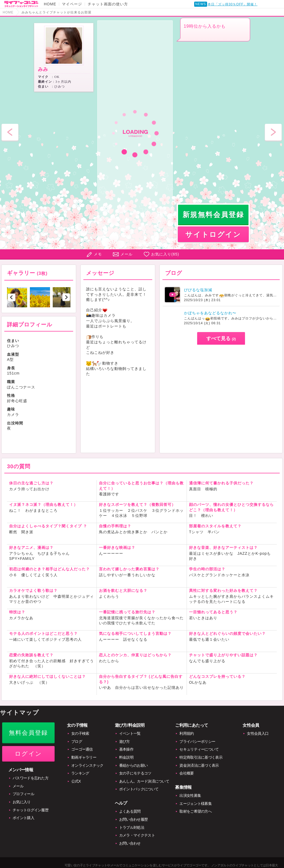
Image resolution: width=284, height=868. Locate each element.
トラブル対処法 (132, 827)
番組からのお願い (133, 765)
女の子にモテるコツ (135, 773)
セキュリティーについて (199, 749)
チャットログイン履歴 (31, 810)
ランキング (80, 773)
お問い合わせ (130, 843)
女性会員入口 (258, 733)
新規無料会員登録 (213, 215)
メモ (98, 254)
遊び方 (125, 741)
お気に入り (22, 802)
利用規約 (187, 733)
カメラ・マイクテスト (137, 835)
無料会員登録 (28, 733)
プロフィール (23, 794)
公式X (76, 781)
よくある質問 (130, 811)
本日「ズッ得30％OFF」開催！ (232, 4)
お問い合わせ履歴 (133, 819)
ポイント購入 (23, 818)
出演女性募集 (190, 795)
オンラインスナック (87, 765)
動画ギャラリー (84, 757)
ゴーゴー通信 (82, 749)
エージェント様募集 (196, 804)
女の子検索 (80, 733)
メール (127, 254)
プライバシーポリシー (197, 741)
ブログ (77, 741)
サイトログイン (213, 235)
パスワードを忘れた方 (31, 778)
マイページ (72, 4)
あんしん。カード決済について (144, 781)
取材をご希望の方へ (196, 811)
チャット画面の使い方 (108, 4)
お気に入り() (165, 254)
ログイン (28, 754)
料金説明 (126, 757)
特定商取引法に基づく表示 (201, 757)
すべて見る (221, 338)
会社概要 (187, 773)
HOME (50, 4)
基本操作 (126, 749)
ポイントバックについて (139, 789)
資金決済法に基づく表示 (199, 765)
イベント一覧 (130, 733)
